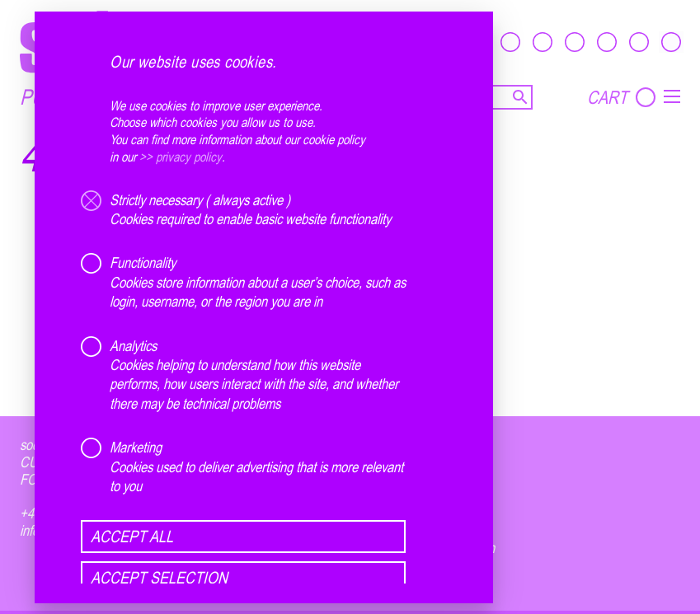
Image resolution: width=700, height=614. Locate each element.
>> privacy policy (181, 157)
